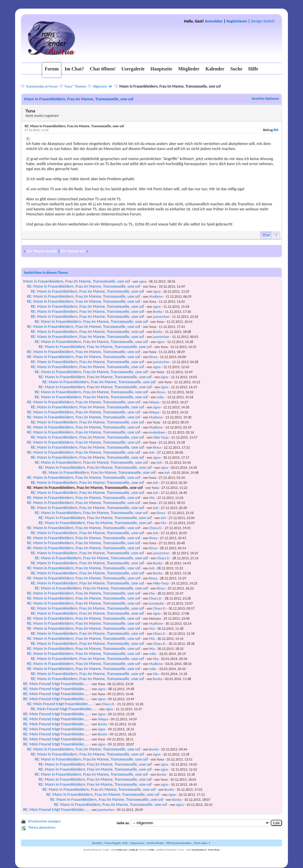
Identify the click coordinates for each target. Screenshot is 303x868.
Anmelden (214, 21)
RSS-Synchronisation (179, 843)
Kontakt (97, 843)
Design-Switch (263, 21)
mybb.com (121, 850)
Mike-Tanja (161, 437)
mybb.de (134, 850)
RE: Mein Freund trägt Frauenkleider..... (56, 684)
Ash (152, 452)
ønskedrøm (157, 432)
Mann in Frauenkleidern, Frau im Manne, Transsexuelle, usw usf (76, 281)
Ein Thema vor (73, 251)
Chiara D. (156, 528)
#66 (276, 130)
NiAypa (154, 402)
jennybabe (157, 603)
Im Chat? (74, 69)
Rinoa (153, 357)
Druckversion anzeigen (44, 821)
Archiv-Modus (155, 843)
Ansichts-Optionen (265, 99)
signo (143, 281)
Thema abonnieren (42, 827)
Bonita (158, 312)
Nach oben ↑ (202, 843)
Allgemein (100, 86)
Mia (152, 498)
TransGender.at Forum (42, 86)
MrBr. (152, 850)
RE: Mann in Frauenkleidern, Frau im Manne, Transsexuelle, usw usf (83, 286)
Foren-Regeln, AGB (116, 843)
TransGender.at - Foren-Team (206, 850)
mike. (161, 397)
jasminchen (161, 317)
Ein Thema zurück (42, 251)
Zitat (266, 235)
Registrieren (237, 21)
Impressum (137, 843)
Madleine (156, 297)
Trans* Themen (75, 86)
